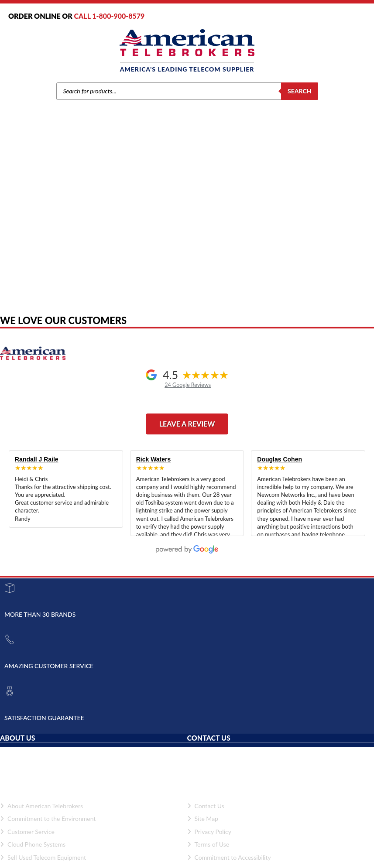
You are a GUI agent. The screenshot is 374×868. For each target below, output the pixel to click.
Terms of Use (208, 844)
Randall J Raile (37, 459)
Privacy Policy (209, 832)
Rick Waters (154, 459)
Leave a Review (187, 424)
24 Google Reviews (188, 385)
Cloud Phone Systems (33, 844)
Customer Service (27, 832)
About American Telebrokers (41, 806)
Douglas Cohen (280, 459)
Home (69, 209)
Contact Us (206, 806)
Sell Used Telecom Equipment (43, 857)
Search (300, 91)
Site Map (203, 818)
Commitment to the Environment (48, 818)
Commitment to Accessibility (229, 857)
